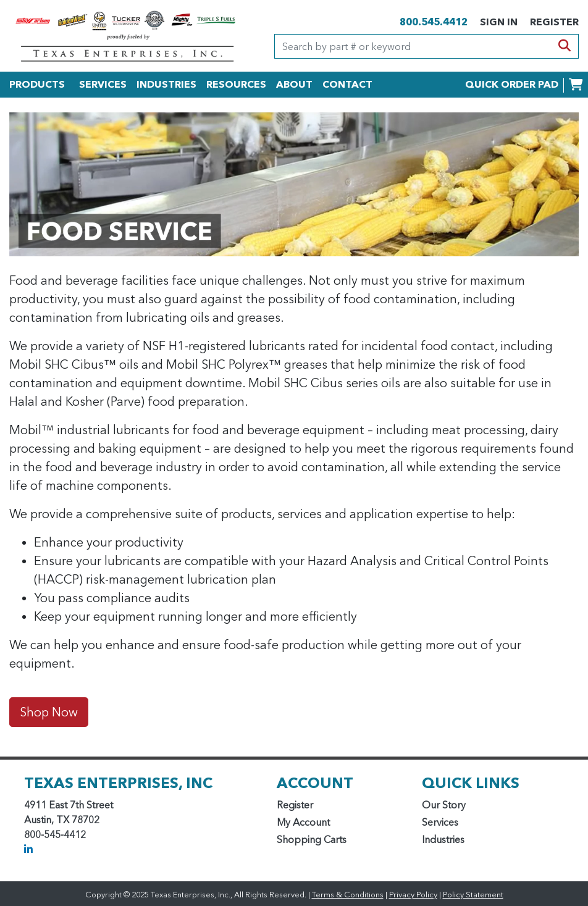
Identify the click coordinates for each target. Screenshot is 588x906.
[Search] (413, 46)
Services (440, 822)
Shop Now (49, 712)
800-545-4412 (55, 834)
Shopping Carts (312, 839)
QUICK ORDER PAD (512, 84)
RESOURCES (236, 84)
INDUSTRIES (166, 84)
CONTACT (347, 84)
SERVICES (103, 84)
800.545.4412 (434, 22)
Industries (443, 839)
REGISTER (554, 22)
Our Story (444, 805)
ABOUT (294, 84)
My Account (303, 822)
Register (295, 805)
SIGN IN (499, 22)
